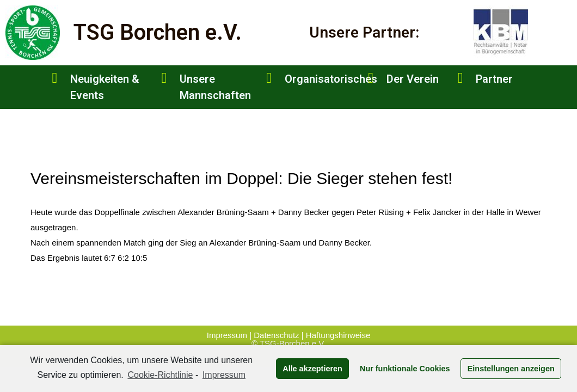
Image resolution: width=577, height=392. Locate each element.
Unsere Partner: (364, 32)
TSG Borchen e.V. (158, 32)
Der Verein (413, 79)
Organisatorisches (331, 79)
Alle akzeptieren (312, 369)
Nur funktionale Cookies (405, 369)
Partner (494, 79)
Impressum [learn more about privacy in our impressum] (224, 375)
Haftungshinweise (338, 335)
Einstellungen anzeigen (511, 369)
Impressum (228, 335)
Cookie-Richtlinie (160, 375)
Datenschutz (276, 335)
